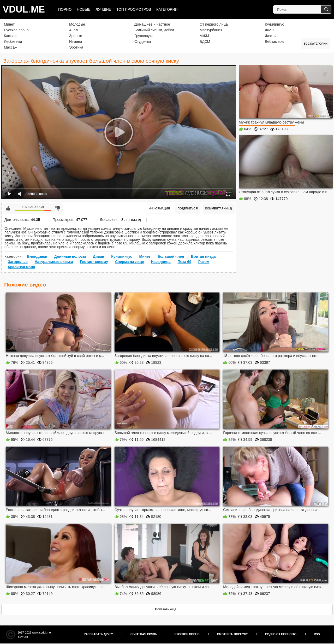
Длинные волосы (70, 256)
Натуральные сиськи (54, 262)
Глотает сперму (94, 262)
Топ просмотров (134, 9)
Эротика (76, 47)
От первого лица (214, 24)
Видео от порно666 (281, 634)
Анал (73, 30)
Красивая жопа (21, 267)
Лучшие (103, 9)
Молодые (77, 24)
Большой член (171, 256)
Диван (99, 256)
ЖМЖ (270, 30)
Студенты (143, 42)
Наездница (161, 262)
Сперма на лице (130, 262)
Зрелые (76, 36)
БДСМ (205, 42)
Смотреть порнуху (232, 634)
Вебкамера (274, 42)
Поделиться (187, 208)
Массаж (11, 47)
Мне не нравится (58, 208)
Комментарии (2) (219, 208)
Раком (204, 262)
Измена (76, 42)
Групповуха (144, 36)
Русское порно (16, 30)
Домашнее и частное (152, 24)
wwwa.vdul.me (41, 633)
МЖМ (204, 36)
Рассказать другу (98, 634)
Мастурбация (211, 30)
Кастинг (10, 36)
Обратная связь (144, 634)
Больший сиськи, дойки (154, 30)
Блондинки (37, 256)
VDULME (24, 9)
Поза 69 (184, 262)
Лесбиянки (13, 42)
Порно (65, 9)
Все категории (315, 44)
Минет (9, 24)
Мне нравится (8, 208)
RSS (317, 634)
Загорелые (18, 262)
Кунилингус (274, 24)
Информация (159, 208)
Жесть (270, 36)
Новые (83, 9)
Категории (167, 9)
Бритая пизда (203, 256)
